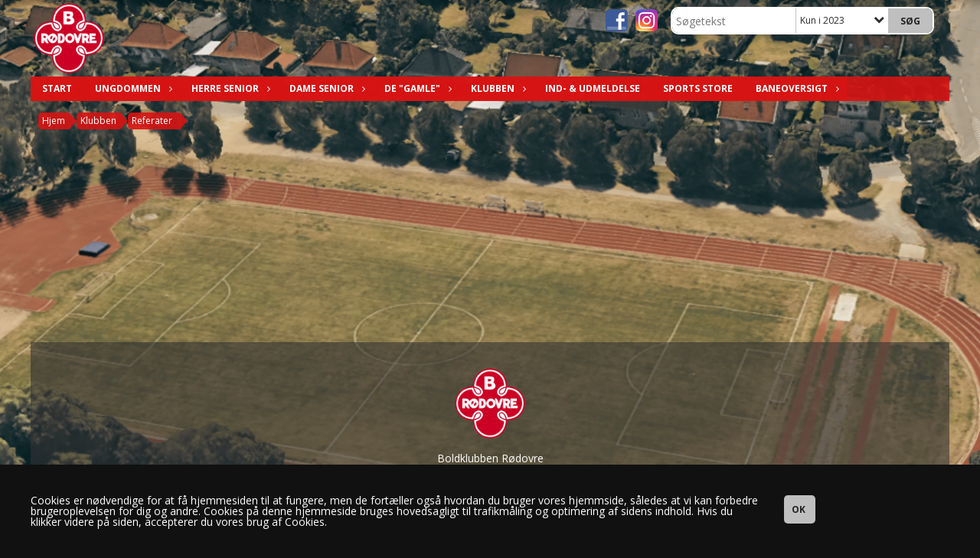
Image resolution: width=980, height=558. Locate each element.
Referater (152, 121)
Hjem (54, 121)
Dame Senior (325, 88)
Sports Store (698, 88)
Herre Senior (229, 88)
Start (57, 88)
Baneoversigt (795, 88)
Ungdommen (132, 88)
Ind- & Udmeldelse (593, 88)
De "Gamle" (416, 88)
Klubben (497, 88)
